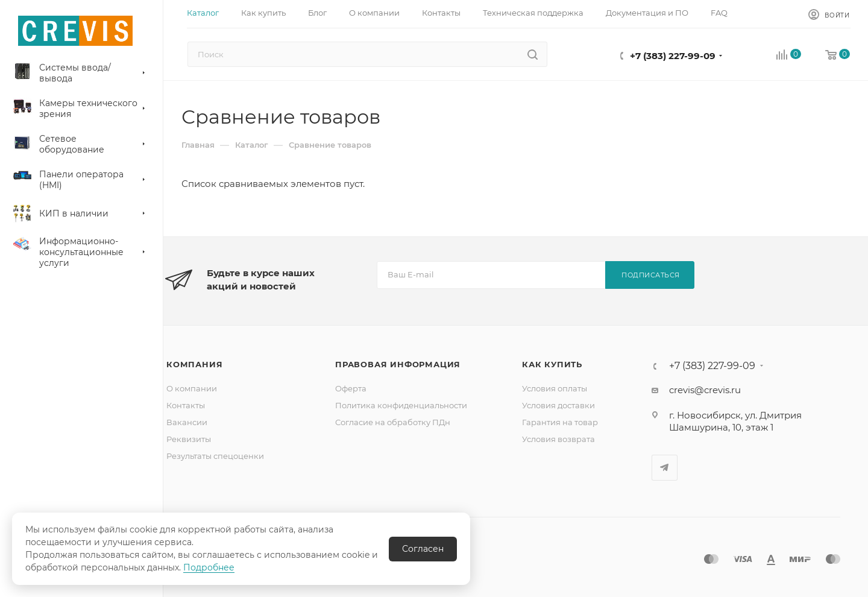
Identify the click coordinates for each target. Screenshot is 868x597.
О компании (192, 388)
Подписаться (651, 275)
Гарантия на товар (560, 422)
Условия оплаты (555, 388)
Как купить (552, 364)
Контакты (186, 405)
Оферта (351, 388)
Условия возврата (558, 439)
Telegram (665, 468)
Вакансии (187, 422)
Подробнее (209, 567)
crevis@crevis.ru (705, 390)
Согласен (423, 549)
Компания (194, 364)
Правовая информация (398, 364)
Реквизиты (189, 439)
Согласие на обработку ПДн (393, 422)
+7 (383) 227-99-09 (673, 56)
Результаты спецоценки (215, 456)
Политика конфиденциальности (401, 405)
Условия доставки (558, 405)
